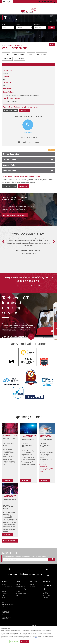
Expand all (52, 150)
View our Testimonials (22, 331)
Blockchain (4, 615)
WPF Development (18, 45)
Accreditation (37, 25)
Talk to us (30, 181)
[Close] (55, 628)
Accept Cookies (25, 642)
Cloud (3, 600)
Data (3, 602)
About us (18, 585)
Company (19, 581)
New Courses (5, 589)
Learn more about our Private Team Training (15, 215)
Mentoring (32, 585)
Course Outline (42, 54)
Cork (46, 574)
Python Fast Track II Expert (46, 468)
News (17, 596)
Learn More (25, 481)
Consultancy (32, 587)
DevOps (4, 591)
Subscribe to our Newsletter (10, 559)
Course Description (19, 54)
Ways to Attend (20, 59)
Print (52, 44)
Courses (5, 581)
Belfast (47, 576)
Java (3, 607)
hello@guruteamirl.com (29, 142)
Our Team (18, 591)
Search (3, 25)
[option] (29, 248)
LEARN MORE (7, 481)
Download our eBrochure (14, 337)
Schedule (31, 54)
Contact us (25, 111)
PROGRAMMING (31, 435)
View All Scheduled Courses (11, 541)
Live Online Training (20, 587)
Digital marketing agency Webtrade (49, 597)
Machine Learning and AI (8, 587)
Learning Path (7, 59)
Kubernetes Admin (10, 435)
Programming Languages (8, 605)
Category (18, 25)
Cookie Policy (35, 638)
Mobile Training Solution (21, 593)
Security (4, 609)
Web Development (6, 598)
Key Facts (6, 54)
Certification (5, 593)
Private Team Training (12, 107)
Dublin (42, 574)
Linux (3, 596)
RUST (23, 435)
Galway (50, 574)
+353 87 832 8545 (29, 137)
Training (11, 45)
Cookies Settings (14, 642)
